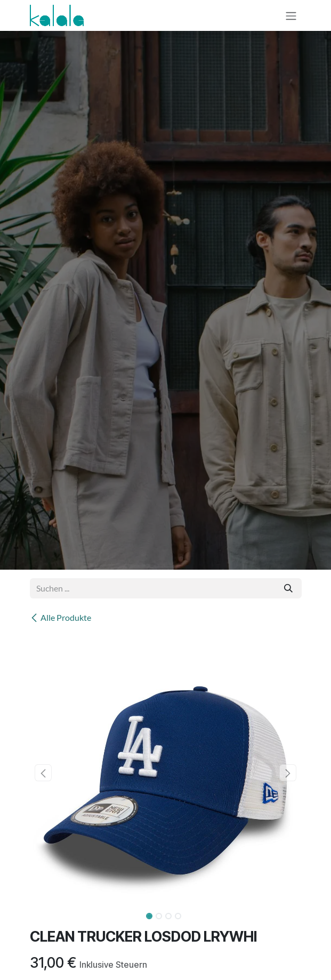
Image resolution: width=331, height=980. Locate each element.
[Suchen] (288, 588)
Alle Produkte (60, 617)
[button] (43, 773)
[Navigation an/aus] (291, 15)
